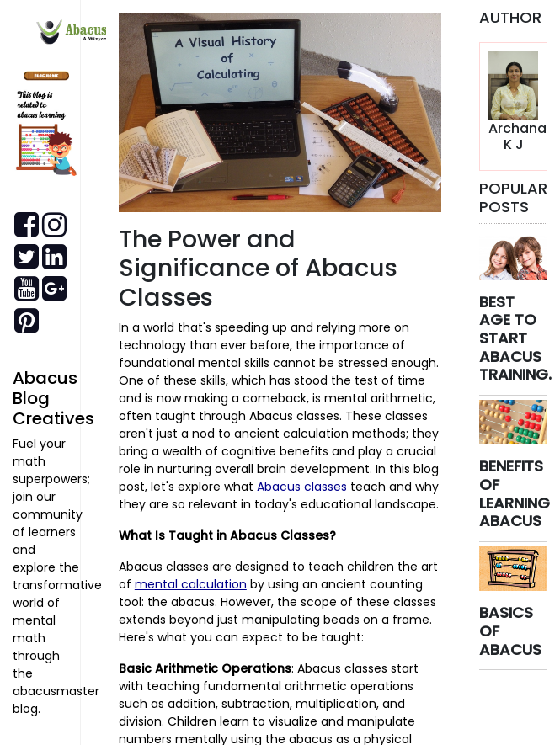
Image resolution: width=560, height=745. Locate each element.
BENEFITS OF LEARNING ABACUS (515, 493)
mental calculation (191, 584)
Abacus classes (302, 487)
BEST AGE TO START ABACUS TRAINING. (515, 338)
